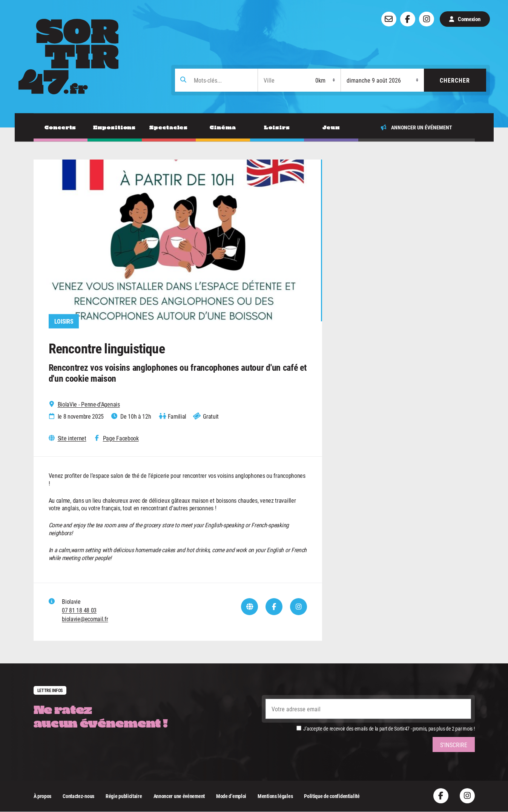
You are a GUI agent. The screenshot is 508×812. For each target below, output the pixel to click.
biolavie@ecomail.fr (85, 619)
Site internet (72, 438)
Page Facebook (121, 438)
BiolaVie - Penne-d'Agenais (89, 404)
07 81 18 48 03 (79, 610)
